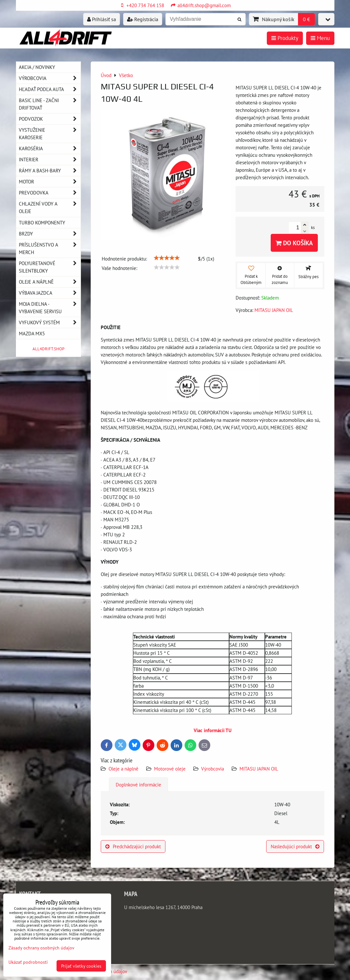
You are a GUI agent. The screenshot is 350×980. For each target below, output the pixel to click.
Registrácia (143, 19)
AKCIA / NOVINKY (37, 67)
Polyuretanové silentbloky (50, 267)
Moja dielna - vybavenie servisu (50, 308)
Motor (50, 182)
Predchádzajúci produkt (133, 846)
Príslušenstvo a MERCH (50, 248)
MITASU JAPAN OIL (259, 769)
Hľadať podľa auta (50, 89)
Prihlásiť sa (102, 19)
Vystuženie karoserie (50, 134)
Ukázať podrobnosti (28, 962)
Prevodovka (50, 193)
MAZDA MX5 (32, 333)
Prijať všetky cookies (81, 966)
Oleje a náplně (124, 769)
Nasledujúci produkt (295, 846)
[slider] (167, 258)
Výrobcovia (213, 769)
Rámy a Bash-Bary (50, 171)
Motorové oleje (170, 769)
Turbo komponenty (42, 222)
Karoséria (50, 148)
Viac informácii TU (213, 730)
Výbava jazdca (50, 293)
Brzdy (50, 234)
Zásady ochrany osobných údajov (41, 948)
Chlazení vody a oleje (50, 208)
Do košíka (294, 243)
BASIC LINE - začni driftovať (50, 104)
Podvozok (50, 119)
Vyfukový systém (50, 322)
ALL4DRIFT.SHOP (48, 349)
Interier (50, 160)
